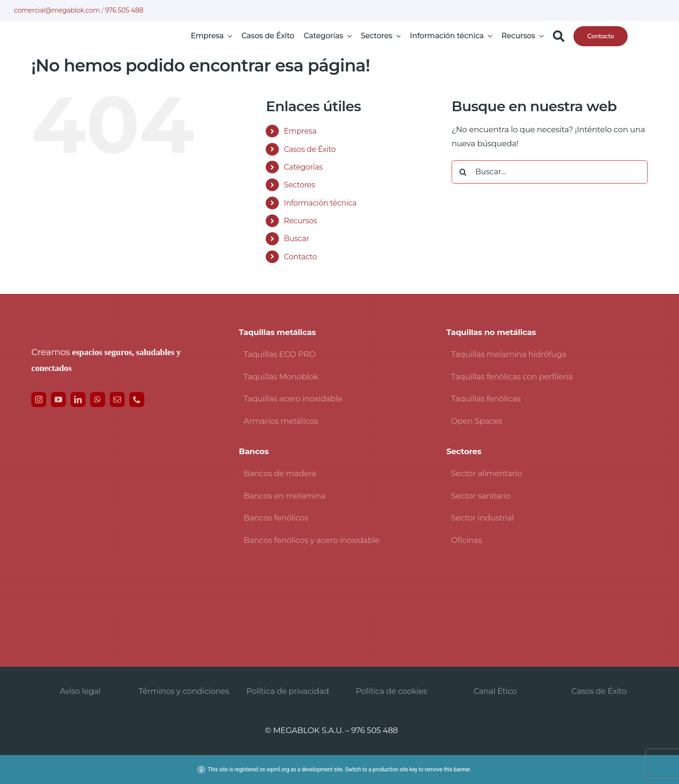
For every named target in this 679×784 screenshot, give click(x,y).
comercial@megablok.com (57, 10)
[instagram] (39, 399)
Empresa (300, 131)
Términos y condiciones (184, 691)
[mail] (117, 399)
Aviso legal (80, 691)
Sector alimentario (487, 473)
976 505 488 (124, 10)
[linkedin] (78, 399)
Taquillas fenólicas (486, 399)
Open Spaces (477, 421)
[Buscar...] (550, 172)
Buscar (297, 239)
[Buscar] (559, 36)
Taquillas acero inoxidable (293, 399)
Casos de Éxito (310, 149)
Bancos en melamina (284, 496)
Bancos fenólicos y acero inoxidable (311, 540)
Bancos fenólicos (276, 518)
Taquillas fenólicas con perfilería (512, 377)
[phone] (137, 399)
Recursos (301, 221)
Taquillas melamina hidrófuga (509, 354)
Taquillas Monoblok (281, 377)
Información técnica (320, 203)
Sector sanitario (481, 496)
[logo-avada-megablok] (87, 35)
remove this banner (447, 770)
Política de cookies (392, 691)
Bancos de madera (279, 473)
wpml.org (278, 770)
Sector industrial (483, 518)
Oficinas (467, 540)
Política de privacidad (288, 691)
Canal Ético (495, 691)
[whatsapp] (98, 399)
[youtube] (58, 399)
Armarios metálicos (280, 421)
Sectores (299, 185)
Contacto (301, 257)
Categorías (303, 167)
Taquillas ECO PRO (279, 354)
